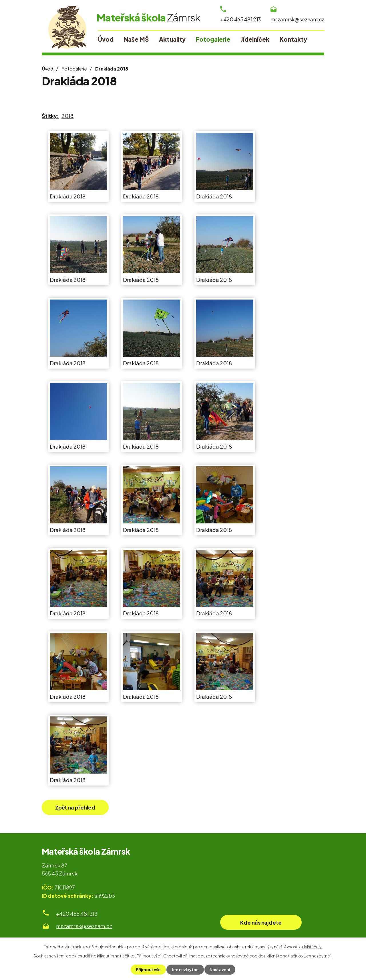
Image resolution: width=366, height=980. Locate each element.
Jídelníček (255, 39)
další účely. (312, 947)
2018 (67, 116)
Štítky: (50, 116)
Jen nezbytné (185, 969)
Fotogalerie (74, 69)
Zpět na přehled (75, 807)
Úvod (47, 69)
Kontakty (293, 39)
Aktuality (172, 39)
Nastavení (220, 969)
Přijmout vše (148, 969)
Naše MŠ (136, 39)
